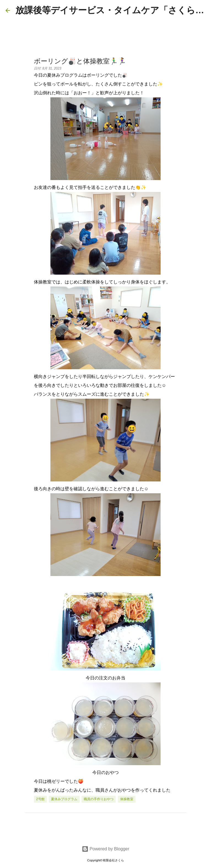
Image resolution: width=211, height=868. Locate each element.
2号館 (40, 799)
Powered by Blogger (106, 849)
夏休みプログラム (64, 799)
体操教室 (127, 799)
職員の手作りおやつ (99, 799)
